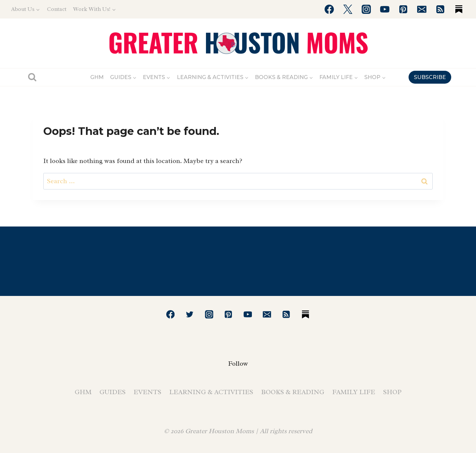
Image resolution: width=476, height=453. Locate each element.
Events (147, 392)
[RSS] (440, 9)
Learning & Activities (211, 392)
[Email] (422, 9)
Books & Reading (293, 392)
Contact (57, 9)
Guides (113, 392)
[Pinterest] (403, 9)
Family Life (354, 392)
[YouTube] (385, 9)
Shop (392, 392)
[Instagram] (366, 9)
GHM (97, 77)
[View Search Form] (32, 77)
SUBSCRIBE (430, 77)
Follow (238, 364)
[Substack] (459, 9)
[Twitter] (348, 9)
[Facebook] (329, 9)
